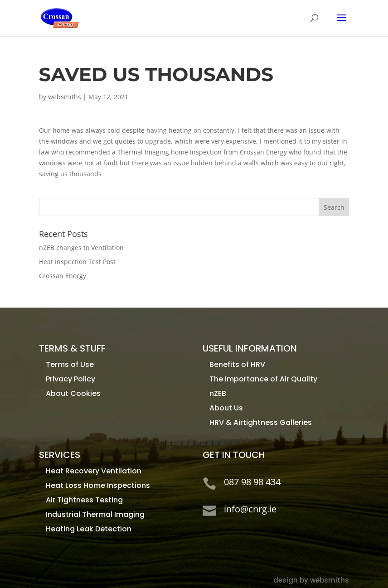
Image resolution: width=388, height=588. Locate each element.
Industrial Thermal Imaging (95, 514)
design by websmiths (311, 580)
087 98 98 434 (252, 482)
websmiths (65, 97)
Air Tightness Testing (84, 500)
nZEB (218, 393)
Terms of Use (70, 364)
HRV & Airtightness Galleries (261, 422)
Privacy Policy (70, 379)
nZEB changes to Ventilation (81, 248)
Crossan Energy (63, 276)
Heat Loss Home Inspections (98, 485)
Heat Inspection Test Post (77, 262)
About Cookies (73, 393)
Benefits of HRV (237, 364)
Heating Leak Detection (89, 529)
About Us (226, 408)
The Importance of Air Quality (263, 379)
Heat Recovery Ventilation (94, 471)
